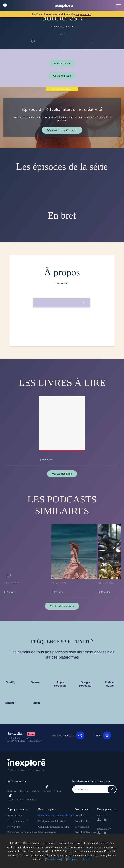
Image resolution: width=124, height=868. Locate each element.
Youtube (35, 791)
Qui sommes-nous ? (18, 821)
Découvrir (48, 460)
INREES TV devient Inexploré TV (56, 815)
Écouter (11, 592)
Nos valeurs (14, 827)
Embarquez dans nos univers (22, 832)
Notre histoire (15, 815)
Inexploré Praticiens (86, 832)
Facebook (47, 789)
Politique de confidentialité (52, 821)
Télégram (24, 791)
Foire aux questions (68, 735)
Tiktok (10, 797)
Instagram (12, 791)
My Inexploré (82, 827)
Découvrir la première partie (62, 130)
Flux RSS (31, 799)
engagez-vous (84, 14)
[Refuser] (87, 859)
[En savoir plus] (53, 859)
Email (103, 735)
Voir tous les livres (62, 474)
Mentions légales (47, 832)
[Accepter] (72, 859)
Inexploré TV (82, 821)
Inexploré (80, 815)
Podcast (20, 799)
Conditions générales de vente (54, 827)
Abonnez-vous (62, 63)
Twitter (58, 791)
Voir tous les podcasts (62, 606)
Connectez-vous (62, 76)
